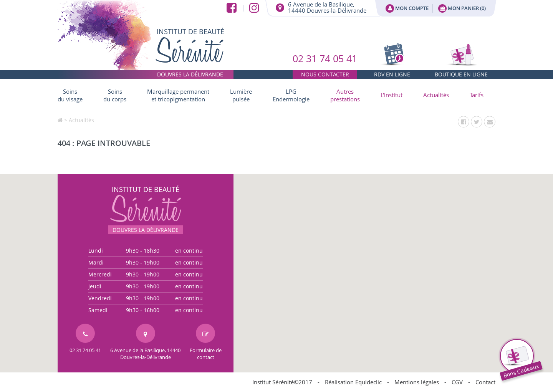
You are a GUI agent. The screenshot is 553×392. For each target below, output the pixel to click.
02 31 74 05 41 (325, 65)
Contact (485, 382)
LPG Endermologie (291, 95)
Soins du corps (115, 95)
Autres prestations (345, 95)
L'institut (392, 95)
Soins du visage (70, 95)
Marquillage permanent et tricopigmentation (178, 95)
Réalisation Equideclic (353, 382)
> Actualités (79, 120)
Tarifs (477, 95)
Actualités (436, 95)
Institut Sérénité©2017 (282, 382)
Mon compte (407, 8)
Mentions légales (417, 382)
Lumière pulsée (241, 95)
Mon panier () (462, 8)
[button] (345, 95)
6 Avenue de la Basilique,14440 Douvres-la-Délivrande (327, 7)
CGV (457, 382)
